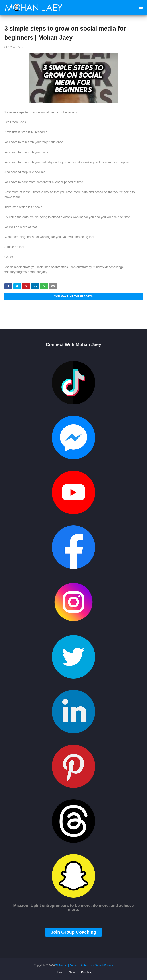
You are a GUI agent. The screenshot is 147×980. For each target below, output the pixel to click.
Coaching (87, 972)
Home (59, 972)
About (72, 972)
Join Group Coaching (73, 932)
